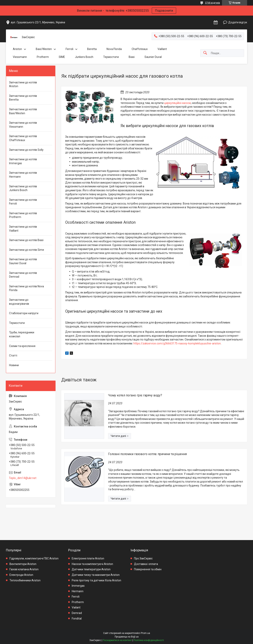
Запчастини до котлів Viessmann (23, 125)
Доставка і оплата (146, 564)
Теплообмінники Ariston (25, 580)
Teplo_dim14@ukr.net (23, 478)
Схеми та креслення (22, 346)
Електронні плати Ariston (88, 558)
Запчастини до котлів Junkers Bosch (23, 188)
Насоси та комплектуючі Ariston (92, 564)
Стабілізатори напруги (24, 313)
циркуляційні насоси (177, 103)
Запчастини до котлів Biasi (26, 240)
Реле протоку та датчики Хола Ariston (96, 580)
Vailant (76, 607)
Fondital (77, 619)
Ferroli (69, 49)
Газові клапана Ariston (24, 569)
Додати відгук (238, 22)
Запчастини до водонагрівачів (19, 302)
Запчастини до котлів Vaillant (23, 229)
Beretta (92, 49)
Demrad (77, 613)
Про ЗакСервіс (143, 558)
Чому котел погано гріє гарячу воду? (135, 395)
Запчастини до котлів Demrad (23, 275)
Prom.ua (145, 633)
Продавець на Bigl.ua (127, 637)
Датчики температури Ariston (91, 569)
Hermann (78, 591)
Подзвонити (164, 11)
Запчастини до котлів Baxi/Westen (23, 111)
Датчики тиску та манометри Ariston (96, 575)
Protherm (43, 57)
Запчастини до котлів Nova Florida (26, 288)
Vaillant (162, 49)
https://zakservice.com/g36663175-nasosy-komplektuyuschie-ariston (177, 343)
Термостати (111, 57)
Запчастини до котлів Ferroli (23, 202)
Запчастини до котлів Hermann (23, 175)
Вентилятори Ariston (23, 564)
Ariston (17, 49)
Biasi (132, 57)
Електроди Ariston (21, 575)
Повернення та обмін (148, 569)
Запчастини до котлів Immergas (23, 161)
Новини (14, 365)
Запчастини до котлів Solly (26, 150)
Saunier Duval (153, 57)
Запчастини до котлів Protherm (23, 215)
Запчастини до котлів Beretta (23, 98)
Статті (13, 355)
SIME (62, 57)
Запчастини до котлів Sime (27, 250)
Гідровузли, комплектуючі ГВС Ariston (34, 558)
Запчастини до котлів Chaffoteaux (23, 138)
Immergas (78, 586)
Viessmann (20, 57)
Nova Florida (114, 49)
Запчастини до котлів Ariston (23, 84)
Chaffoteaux (140, 49)
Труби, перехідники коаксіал (22, 334)
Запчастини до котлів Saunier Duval (23, 261)
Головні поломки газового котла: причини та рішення (147, 454)
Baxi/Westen (44, 49)
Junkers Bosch (84, 57)
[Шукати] (205, 53)
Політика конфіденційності (149, 640)
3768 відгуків (212, 3)
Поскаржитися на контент (117, 640)
